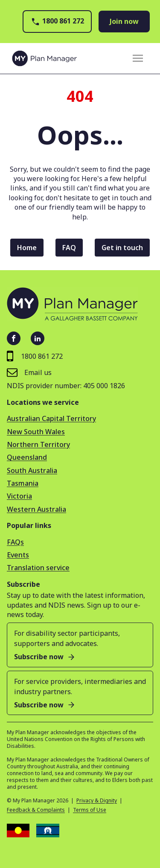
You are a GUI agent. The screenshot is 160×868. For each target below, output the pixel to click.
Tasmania (23, 483)
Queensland (27, 457)
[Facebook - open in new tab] (14, 338)
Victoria (19, 496)
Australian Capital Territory (51, 418)
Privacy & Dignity (97, 801)
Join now (124, 21)
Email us (29, 372)
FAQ (69, 248)
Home (27, 248)
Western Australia (36, 509)
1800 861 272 (57, 22)
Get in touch (122, 248)
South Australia (32, 470)
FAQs (15, 542)
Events (18, 555)
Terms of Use (90, 810)
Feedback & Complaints (36, 810)
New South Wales (36, 432)
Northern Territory (38, 444)
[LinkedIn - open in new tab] (38, 338)
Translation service (38, 568)
